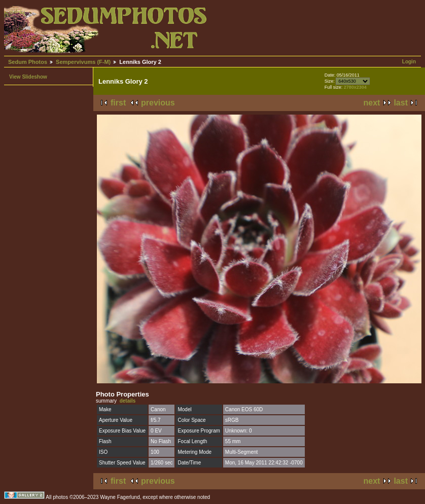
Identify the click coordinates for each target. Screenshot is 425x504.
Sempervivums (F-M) (83, 62)
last (401, 103)
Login (409, 62)
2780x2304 (355, 87)
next (372, 103)
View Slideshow (28, 77)
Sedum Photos (28, 62)
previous (158, 103)
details (128, 401)
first (118, 103)
